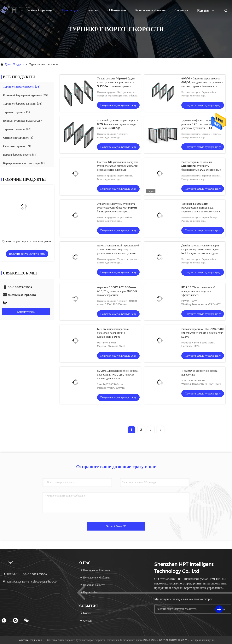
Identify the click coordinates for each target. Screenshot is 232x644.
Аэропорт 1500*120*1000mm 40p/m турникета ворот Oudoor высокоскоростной (117, 291)
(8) (18, 138)
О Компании (117, 10)
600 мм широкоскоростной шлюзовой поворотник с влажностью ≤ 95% (113, 333)
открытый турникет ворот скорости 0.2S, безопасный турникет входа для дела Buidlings (118, 124)
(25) (26, 95)
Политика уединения (30, 640)
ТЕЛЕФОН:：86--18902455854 (25, 574)
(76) (23, 104)
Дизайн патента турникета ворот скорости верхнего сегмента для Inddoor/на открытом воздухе (200, 249)
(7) (24, 163)
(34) (17, 112)
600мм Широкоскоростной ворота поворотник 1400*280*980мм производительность (117, 375)
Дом (7, 64)
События (181, 10)
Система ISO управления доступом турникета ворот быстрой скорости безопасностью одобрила (118, 166)
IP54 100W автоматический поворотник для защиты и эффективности (198, 291)
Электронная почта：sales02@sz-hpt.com (31, 582)
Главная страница (39, 10)
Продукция (70, 10)
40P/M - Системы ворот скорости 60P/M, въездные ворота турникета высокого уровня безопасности (202, 82)
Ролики (93, 10)
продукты (19, 64)
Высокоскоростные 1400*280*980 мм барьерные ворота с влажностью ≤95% (203, 333)
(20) (17, 129)
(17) (20, 155)
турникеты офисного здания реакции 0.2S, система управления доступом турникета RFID (202, 124)
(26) (22, 87)
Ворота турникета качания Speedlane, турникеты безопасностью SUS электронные (201, 166)
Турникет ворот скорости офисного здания (27, 241)
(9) (17, 146)
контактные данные (150, 10)
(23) (22, 121)
